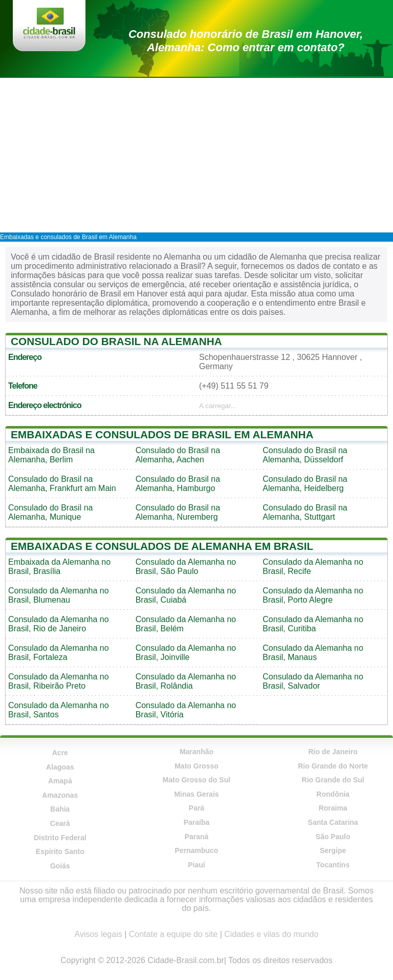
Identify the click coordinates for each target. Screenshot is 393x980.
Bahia (60, 809)
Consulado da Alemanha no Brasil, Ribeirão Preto (59, 681)
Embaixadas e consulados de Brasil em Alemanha (68, 237)
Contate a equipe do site (173, 934)
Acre (60, 753)
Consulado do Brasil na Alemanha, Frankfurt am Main (62, 484)
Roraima (333, 808)
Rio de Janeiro (333, 752)
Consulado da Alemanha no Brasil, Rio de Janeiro (59, 624)
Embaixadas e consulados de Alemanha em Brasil (162, 546)
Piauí (196, 865)
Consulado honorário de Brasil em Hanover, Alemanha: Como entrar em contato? (246, 41)
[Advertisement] (196, 155)
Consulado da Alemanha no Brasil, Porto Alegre (313, 595)
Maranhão (196, 752)
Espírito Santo (60, 851)
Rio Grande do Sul (333, 780)
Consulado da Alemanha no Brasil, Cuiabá (186, 595)
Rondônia (333, 794)
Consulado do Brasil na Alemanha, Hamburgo (178, 484)
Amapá (60, 781)
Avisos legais (99, 934)
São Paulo (333, 837)
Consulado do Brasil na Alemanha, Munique (50, 512)
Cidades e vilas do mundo (271, 934)
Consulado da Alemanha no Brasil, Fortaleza (59, 653)
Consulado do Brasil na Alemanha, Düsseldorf (305, 455)
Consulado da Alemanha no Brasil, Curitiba (313, 624)
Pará (196, 808)
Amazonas (60, 795)
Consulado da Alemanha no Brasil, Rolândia (186, 681)
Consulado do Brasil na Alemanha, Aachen (178, 455)
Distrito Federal (60, 838)
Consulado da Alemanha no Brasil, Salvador (313, 681)
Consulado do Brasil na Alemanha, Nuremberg (178, 512)
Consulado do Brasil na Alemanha (116, 341)
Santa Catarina (333, 822)
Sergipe (333, 850)
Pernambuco (197, 850)
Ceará (60, 823)
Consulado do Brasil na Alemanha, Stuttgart (305, 512)
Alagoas (60, 767)
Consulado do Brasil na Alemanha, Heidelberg (305, 484)
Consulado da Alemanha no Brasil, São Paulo (186, 567)
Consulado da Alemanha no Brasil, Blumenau (59, 595)
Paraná (197, 837)
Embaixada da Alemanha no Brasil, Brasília (59, 567)
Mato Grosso (196, 766)
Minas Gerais (196, 794)
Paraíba (197, 822)
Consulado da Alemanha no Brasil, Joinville (186, 653)
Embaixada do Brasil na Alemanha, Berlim (51, 455)
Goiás (60, 866)
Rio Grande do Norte (333, 766)
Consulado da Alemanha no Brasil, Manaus (313, 653)
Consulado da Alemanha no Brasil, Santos (59, 710)
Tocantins (333, 865)
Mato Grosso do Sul (196, 780)
